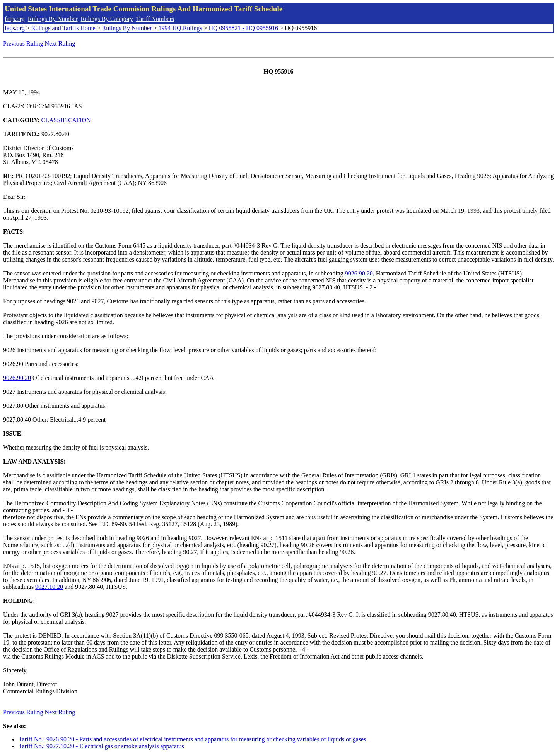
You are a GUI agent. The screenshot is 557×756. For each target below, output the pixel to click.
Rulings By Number (53, 19)
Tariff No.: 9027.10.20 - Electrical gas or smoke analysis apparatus (101, 746)
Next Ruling (60, 44)
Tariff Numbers (155, 19)
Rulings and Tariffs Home (63, 28)
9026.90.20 (359, 273)
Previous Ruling (23, 44)
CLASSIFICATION (66, 120)
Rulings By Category (107, 19)
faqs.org (15, 19)
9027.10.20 (49, 587)
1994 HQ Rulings (180, 28)
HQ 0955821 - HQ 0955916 (243, 28)
